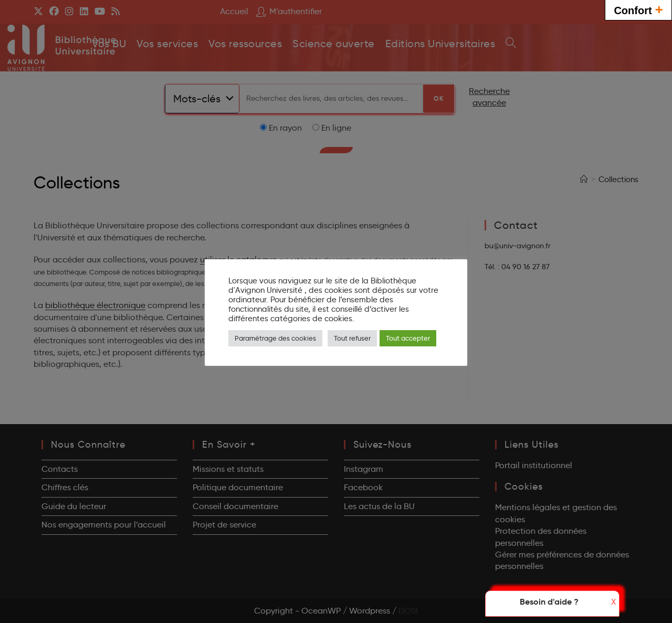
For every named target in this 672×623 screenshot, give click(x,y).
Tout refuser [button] (352, 338)
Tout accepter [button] (408, 338)
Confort (638, 9)
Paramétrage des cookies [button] (275, 338)
